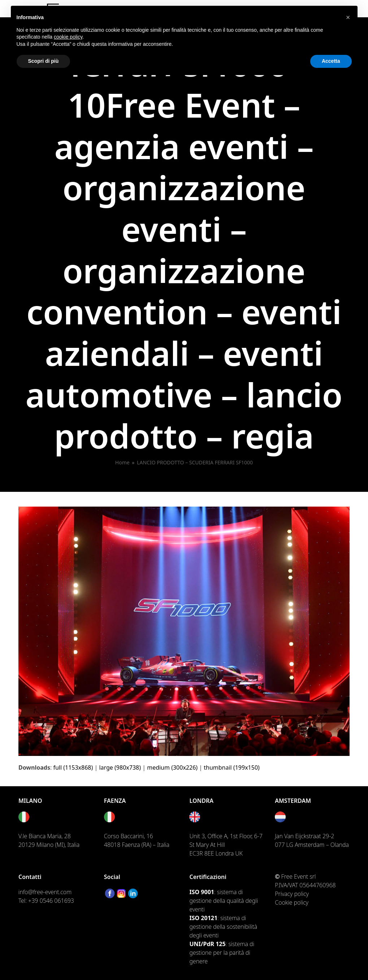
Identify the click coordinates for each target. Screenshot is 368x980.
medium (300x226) (172, 767)
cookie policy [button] (68, 37)
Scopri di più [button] (44, 61)
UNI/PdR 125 (207, 944)
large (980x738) (120, 767)
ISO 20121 (203, 918)
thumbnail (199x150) (232, 767)
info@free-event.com (45, 892)
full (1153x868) (73, 767)
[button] (348, 17)
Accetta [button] (331, 61)
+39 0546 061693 (51, 901)
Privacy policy (292, 894)
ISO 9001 (202, 892)
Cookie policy (292, 902)
